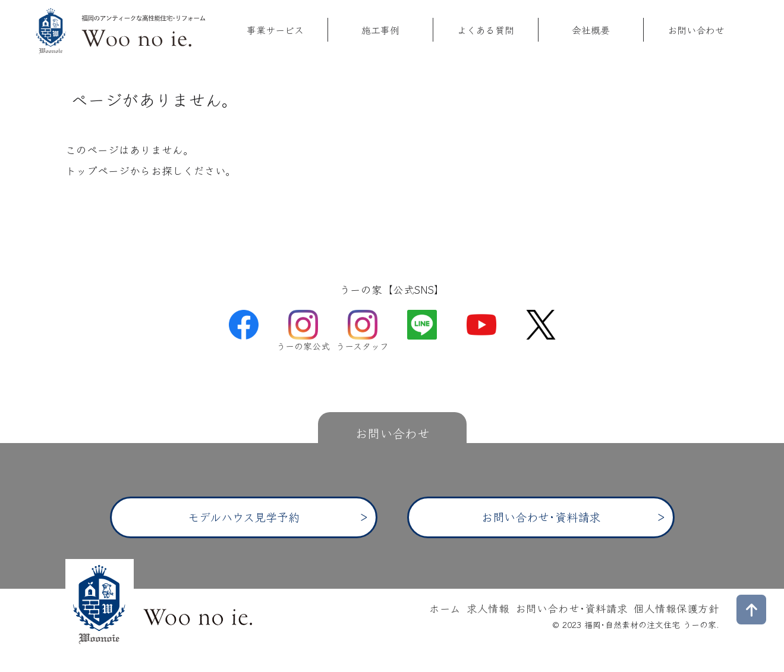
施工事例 (380, 30)
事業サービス (275, 30)
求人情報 (488, 608)
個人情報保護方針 (676, 608)
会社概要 (591, 30)
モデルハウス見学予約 (244, 517)
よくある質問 (486, 30)
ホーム (445, 608)
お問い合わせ (696, 30)
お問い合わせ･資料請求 (541, 517)
